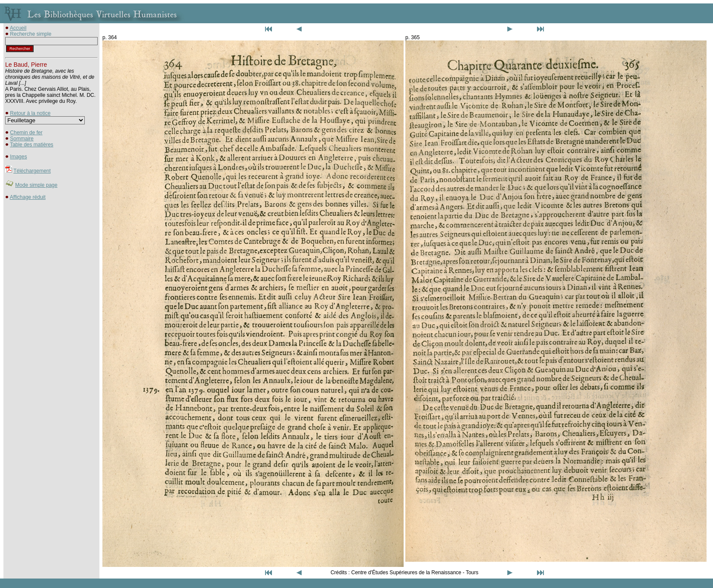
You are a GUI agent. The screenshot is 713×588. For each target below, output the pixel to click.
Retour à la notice (30, 113)
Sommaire (22, 139)
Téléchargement (32, 171)
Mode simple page (36, 185)
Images (18, 157)
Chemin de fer (26, 133)
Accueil (18, 28)
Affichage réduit (28, 197)
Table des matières (32, 145)
